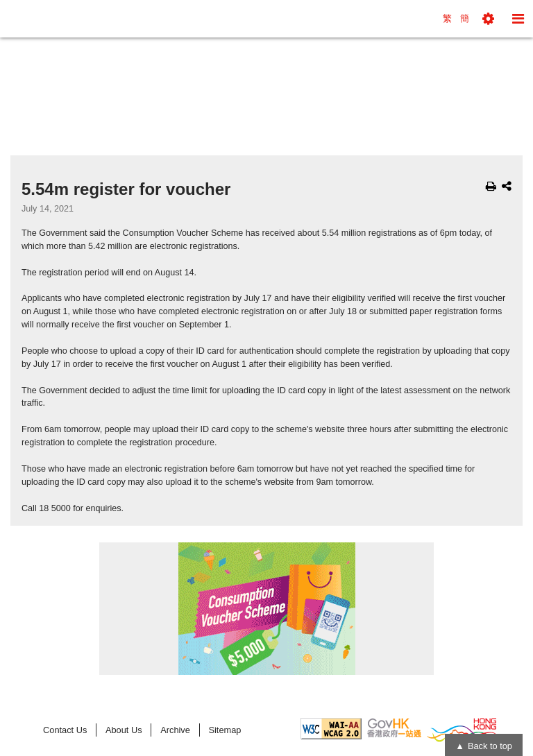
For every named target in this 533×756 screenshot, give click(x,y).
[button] (488, 19)
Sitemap (225, 730)
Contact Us (65, 730)
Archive (175, 730)
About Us (124, 730)
